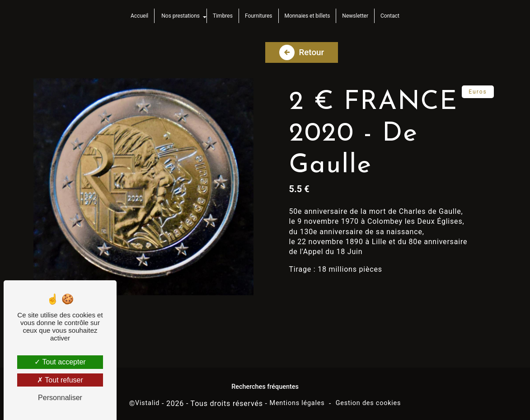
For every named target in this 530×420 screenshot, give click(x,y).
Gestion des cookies (368, 400)
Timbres (223, 16)
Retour (302, 48)
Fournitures (259, 16)
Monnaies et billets (307, 16)
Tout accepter (60, 362)
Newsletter (355, 16)
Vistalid (147, 400)
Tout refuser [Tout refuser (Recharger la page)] (60, 380)
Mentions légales (297, 400)
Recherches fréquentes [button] (265, 383)
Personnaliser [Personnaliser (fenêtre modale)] (60, 398)
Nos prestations (181, 16)
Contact (390, 16)
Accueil (139, 16)
